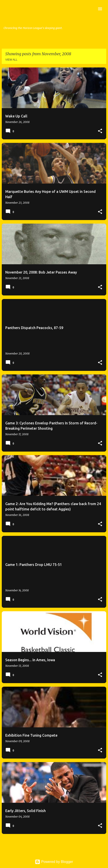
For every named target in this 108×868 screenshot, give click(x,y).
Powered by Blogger (54, 862)
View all (11, 60)
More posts (54, 847)
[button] (100, 131)
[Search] (91, 9)
